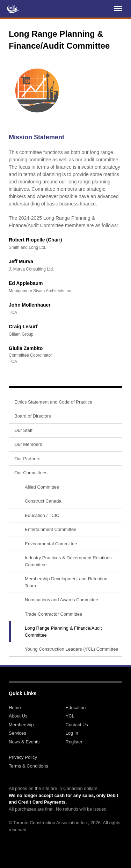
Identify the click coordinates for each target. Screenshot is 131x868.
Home (15, 708)
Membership (21, 725)
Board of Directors (33, 416)
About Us (18, 716)
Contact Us (77, 725)
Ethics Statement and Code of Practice (53, 402)
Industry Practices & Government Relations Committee (68, 561)
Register (74, 742)
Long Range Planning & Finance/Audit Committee (63, 632)
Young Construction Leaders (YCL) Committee (72, 649)
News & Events (24, 742)
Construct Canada (43, 501)
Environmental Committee (51, 544)
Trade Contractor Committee (53, 614)
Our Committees (31, 473)
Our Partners (27, 459)
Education (76, 708)
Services (17, 733)
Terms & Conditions (28, 766)
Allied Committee (42, 487)
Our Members (28, 444)
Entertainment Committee (50, 529)
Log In (72, 733)
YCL (70, 716)
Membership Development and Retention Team (66, 582)
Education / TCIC (42, 515)
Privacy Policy (23, 757)
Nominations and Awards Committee (61, 600)
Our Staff (23, 430)
